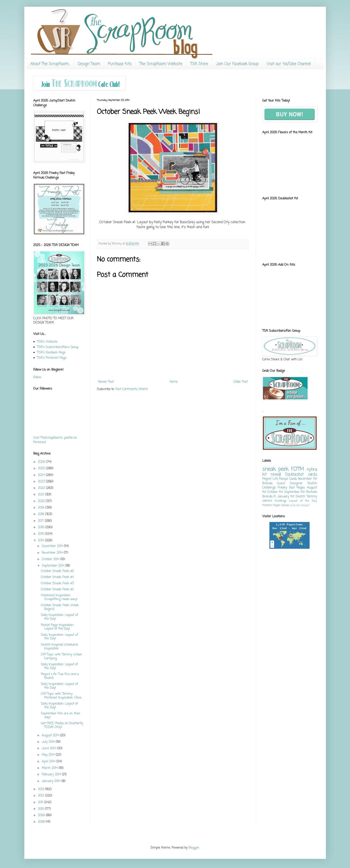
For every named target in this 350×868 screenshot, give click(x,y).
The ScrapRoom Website (161, 64)
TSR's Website (47, 342)
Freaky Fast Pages (291, 488)
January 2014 (52, 781)
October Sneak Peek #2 (57, 589)
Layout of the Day (303, 501)
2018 (42, 514)
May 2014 (49, 755)
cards (312, 475)
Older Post (241, 382)
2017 (41, 521)
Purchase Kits (120, 64)
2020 (42, 501)
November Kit (307, 479)
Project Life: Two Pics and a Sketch (60, 676)
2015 (42, 534)
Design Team (89, 64)
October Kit (275, 492)
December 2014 (53, 546)
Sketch (300, 497)
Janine (267, 501)
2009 (42, 815)
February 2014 (52, 775)
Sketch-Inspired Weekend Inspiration (59, 647)
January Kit (286, 497)
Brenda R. (269, 497)
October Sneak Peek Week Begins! (60, 607)
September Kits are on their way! (61, 716)
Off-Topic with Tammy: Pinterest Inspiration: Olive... (62, 696)
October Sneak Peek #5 (57, 571)
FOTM (298, 469)
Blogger (194, 848)
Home (174, 382)
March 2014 (50, 768)
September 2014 (54, 566)
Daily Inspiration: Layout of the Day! (59, 617)
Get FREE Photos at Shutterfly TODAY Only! (62, 725)
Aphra (312, 470)
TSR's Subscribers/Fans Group (58, 347)
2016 (42, 527)
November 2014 (53, 553)
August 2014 (51, 736)
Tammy (312, 497)
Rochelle (311, 492)
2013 (42, 789)
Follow (37, 377)
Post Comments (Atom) (132, 389)
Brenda (267, 483)
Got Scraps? (303, 505)
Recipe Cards (288, 479)
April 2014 (49, 762)
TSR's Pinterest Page (52, 358)
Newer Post (106, 382)
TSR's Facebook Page (51, 353)
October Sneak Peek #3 (57, 583)
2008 (42, 822)
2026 (42, 462)
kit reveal (272, 475)
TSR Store (199, 64)
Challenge (280, 501)
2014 (42, 541)
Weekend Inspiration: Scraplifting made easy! (59, 597)
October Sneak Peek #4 (57, 577)
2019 (42, 508)
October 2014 (51, 559)
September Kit (294, 492)
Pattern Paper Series (276, 505)
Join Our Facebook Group (237, 64)
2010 (41, 809)
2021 (42, 495)
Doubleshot (295, 475)
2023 (42, 482)
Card (293, 505)
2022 (42, 488)
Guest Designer (290, 483)
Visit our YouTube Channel (289, 64)
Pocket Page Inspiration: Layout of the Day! (57, 627)
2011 (41, 802)
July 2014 (49, 742)
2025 (42, 468)
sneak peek (275, 469)
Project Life (270, 479)
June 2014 (49, 748)
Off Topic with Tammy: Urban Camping (61, 657)
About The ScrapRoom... (50, 64)
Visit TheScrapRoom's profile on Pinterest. (55, 440)
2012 (42, 796)
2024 (42, 475)
